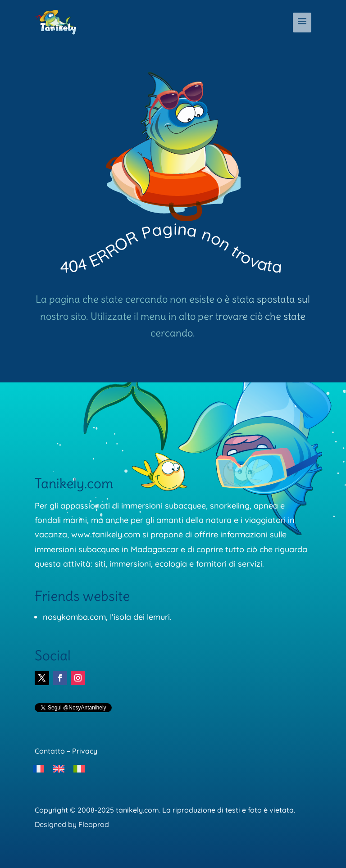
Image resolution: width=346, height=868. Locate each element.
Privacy (85, 751)
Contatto (50, 751)
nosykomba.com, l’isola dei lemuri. (107, 617)
